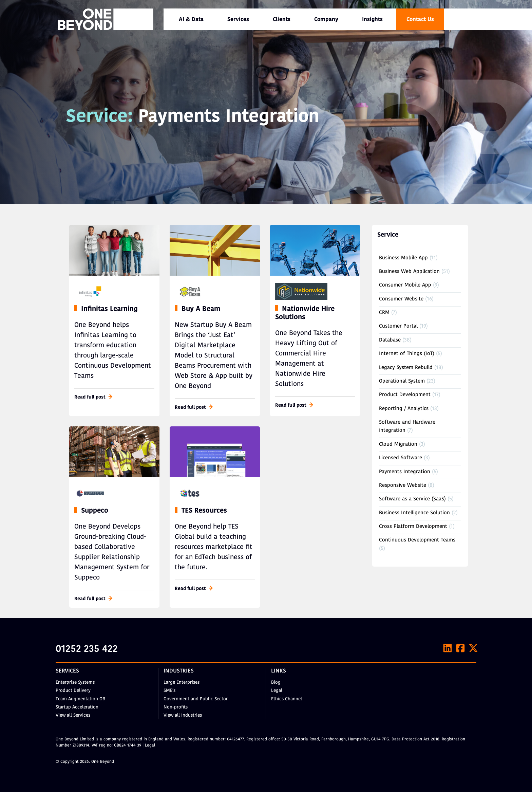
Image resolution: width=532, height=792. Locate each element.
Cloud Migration (398, 445)
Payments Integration (405, 472)
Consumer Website (401, 299)
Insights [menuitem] (372, 20)
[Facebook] (460, 648)
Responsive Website (403, 486)
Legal (277, 691)
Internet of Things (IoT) (407, 354)
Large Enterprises (182, 683)
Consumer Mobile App (405, 285)
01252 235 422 (87, 649)
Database (390, 340)
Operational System (402, 381)
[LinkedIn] (448, 648)
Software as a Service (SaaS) (412, 499)
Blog (276, 683)
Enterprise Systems (75, 683)
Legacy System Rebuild (406, 368)
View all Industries (183, 715)
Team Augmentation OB (80, 699)
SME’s (169, 691)
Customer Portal (398, 326)
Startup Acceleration (77, 707)
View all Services (73, 715)
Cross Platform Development (413, 527)
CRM (384, 313)
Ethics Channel (287, 699)
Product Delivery (73, 691)
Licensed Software (401, 458)
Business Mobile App (403, 258)
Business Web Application (409, 272)
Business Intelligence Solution (414, 513)
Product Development (405, 395)
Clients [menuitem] (282, 20)
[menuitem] (191, 19)
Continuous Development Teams (417, 540)
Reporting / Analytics (404, 409)
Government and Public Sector (196, 699)
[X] (473, 648)
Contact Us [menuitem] (420, 20)
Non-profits (176, 707)
